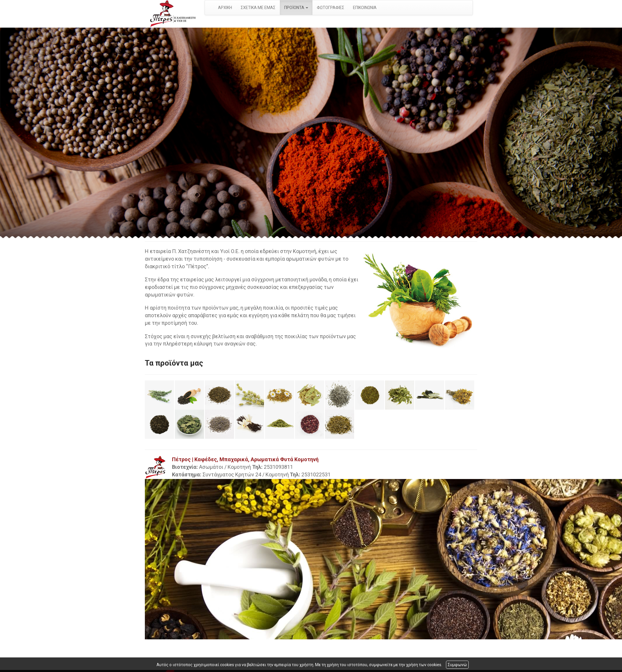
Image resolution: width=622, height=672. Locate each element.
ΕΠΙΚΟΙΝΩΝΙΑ (365, 8)
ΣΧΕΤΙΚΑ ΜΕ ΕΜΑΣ (258, 8)
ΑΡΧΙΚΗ (225, 8)
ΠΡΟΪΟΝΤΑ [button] (296, 8)
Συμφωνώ (457, 665)
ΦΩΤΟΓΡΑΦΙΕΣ (331, 8)
